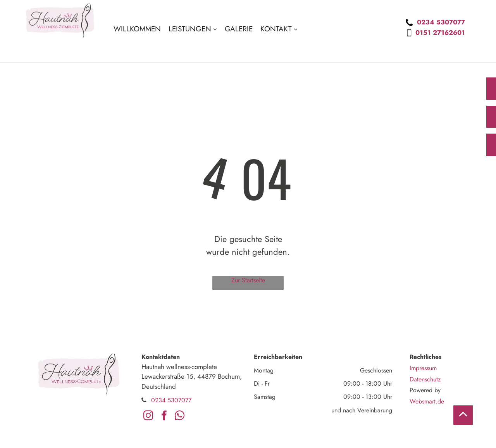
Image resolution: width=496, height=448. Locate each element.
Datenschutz (425, 379)
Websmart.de (427, 401)
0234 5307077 (441, 22)
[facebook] (164, 417)
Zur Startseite (248, 280)
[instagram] (148, 417)
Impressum (423, 368)
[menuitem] (137, 29)
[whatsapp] (180, 417)
